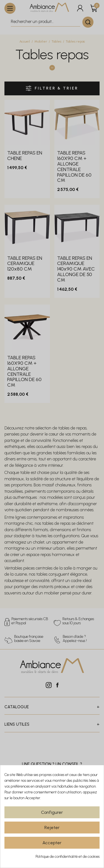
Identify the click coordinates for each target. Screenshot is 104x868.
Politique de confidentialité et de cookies (68, 857)
